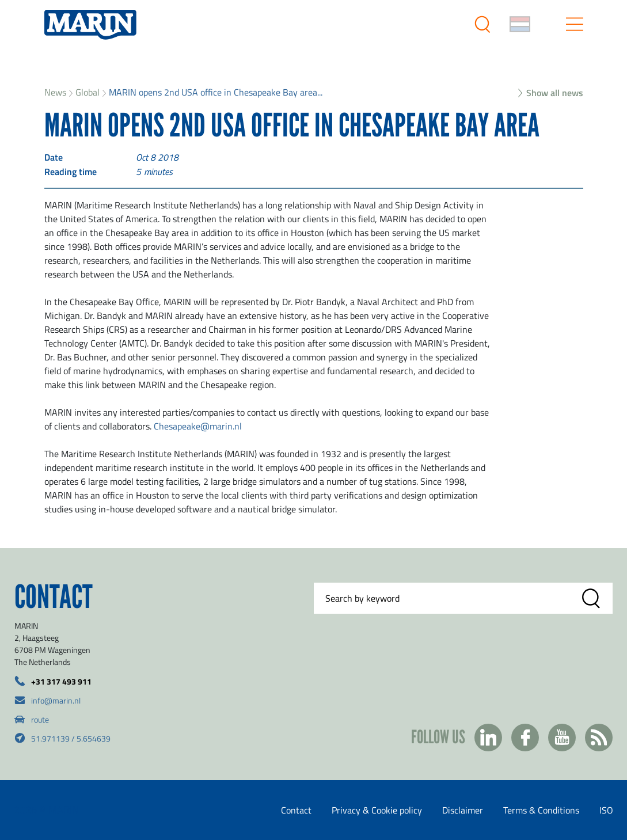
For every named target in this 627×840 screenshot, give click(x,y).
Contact (296, 810)
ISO (606, 810)
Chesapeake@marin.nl (198, 426)
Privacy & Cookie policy (377, 810)
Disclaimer (463, 810)
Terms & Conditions (541, 810)
